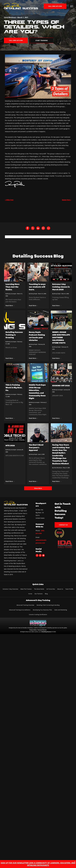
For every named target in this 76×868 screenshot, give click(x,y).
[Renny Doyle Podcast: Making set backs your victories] (38, 320)
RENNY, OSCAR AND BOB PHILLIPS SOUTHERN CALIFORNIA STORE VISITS (61, 338)
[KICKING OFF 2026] (61, 373)
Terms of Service (42, 630)
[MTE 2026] (15, 433)
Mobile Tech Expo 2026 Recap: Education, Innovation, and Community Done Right (37, 392)
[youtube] (43, 556)
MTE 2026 (10, 446)
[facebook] (37, 556)
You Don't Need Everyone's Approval (36, 448)
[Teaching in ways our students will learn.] (38, 272)
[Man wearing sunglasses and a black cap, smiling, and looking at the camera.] (38, 433)
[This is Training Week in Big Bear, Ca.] (15, 373)
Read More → (10, 306)
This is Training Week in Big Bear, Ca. (14, 388)
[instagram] (40, 556)
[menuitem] (10, 589)
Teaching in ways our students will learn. (37, 287)
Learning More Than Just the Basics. (13, 287)
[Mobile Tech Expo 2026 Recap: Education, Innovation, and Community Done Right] (38, 373)
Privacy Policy (33, 630)
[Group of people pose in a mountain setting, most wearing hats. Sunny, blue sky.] (61, 433)
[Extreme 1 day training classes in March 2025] (61, 272)
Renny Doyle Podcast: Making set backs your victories (37, 336)
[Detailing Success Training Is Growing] (15, 320)
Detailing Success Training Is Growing (14, 335)
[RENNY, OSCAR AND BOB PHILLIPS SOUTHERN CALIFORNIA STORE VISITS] (61, 320)
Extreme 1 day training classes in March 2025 (61, 287)
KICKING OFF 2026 (61, 386)
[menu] (72, 6)
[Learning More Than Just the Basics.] (15, 272)
